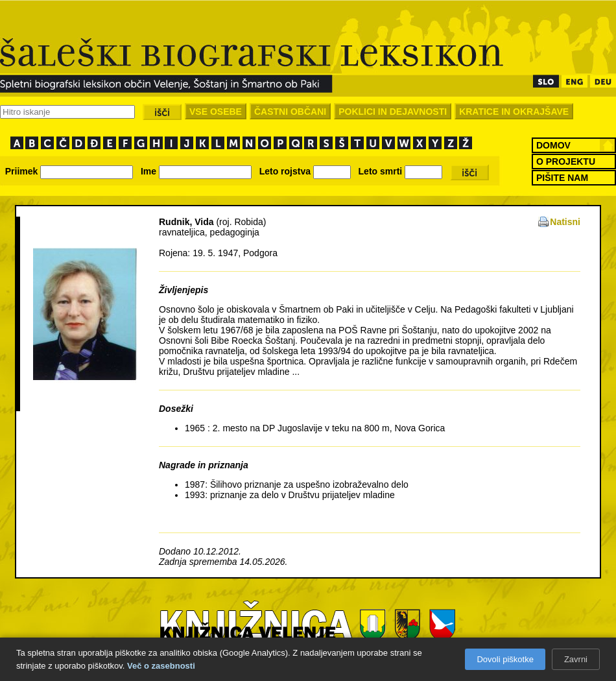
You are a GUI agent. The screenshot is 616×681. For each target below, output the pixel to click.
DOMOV (553, 145)
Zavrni (576, 659)
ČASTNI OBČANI (290, 112)
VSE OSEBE (216, 112)
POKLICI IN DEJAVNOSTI (393, 112)
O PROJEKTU (566, 161)
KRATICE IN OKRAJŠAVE (514, 112)
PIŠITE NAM (562, 178)
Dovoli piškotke (505, 659)
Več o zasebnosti (161, 666)
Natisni (565, 222)
